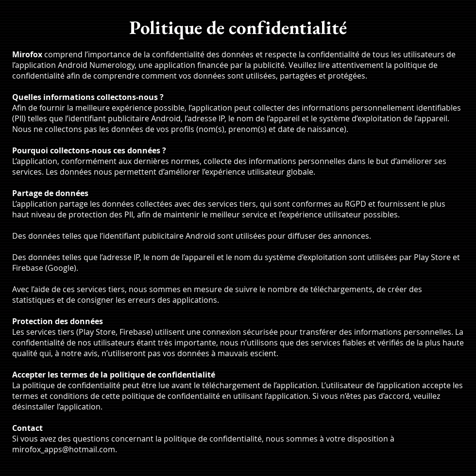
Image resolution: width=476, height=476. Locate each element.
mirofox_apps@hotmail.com (64, 449)
